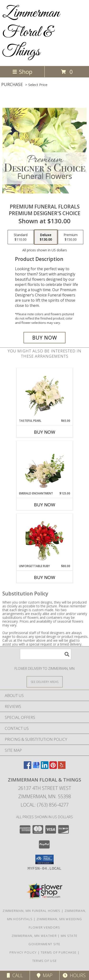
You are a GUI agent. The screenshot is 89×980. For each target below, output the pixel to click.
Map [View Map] (45, 975)
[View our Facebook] (28, 767)
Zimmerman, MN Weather (34, 936)
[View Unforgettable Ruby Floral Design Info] (44, 539)
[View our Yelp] (62, 767)
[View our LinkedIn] (45, 767)
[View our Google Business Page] (36, 767)
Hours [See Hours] (74, 975)
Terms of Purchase (59, 952)
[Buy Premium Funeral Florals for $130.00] (45, 338)
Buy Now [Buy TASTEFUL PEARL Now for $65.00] (45, 432)
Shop (22, 72)
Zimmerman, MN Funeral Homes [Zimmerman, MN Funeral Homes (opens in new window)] (31, 911)
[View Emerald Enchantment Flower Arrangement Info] (44, 466)
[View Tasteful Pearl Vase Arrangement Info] (44, 394)
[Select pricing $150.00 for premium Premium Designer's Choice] (71, 237)
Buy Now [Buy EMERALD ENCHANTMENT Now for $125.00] (45, 505)
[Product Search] (46, 654)
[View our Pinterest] (53, 767)
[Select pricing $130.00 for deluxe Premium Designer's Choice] (46, 237)
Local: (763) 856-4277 (45, 805)
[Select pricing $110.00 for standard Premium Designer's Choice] (21, 237)
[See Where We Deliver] (45, 682)
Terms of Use (45, 961)
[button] (44, 859)
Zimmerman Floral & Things (31, 33)
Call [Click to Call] (15, 975)
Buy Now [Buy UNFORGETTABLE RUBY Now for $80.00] (45, 577)
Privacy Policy (23, 952)
